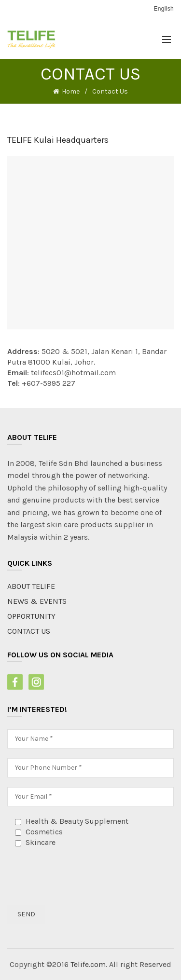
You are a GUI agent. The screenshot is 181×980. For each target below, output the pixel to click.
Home (71, 91)
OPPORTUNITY (31, 616)
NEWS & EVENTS (37, 601)
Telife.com (88, 964)
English (164, 9)
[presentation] (81, 876)
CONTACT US (29, 631)
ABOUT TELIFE (31, 586)
